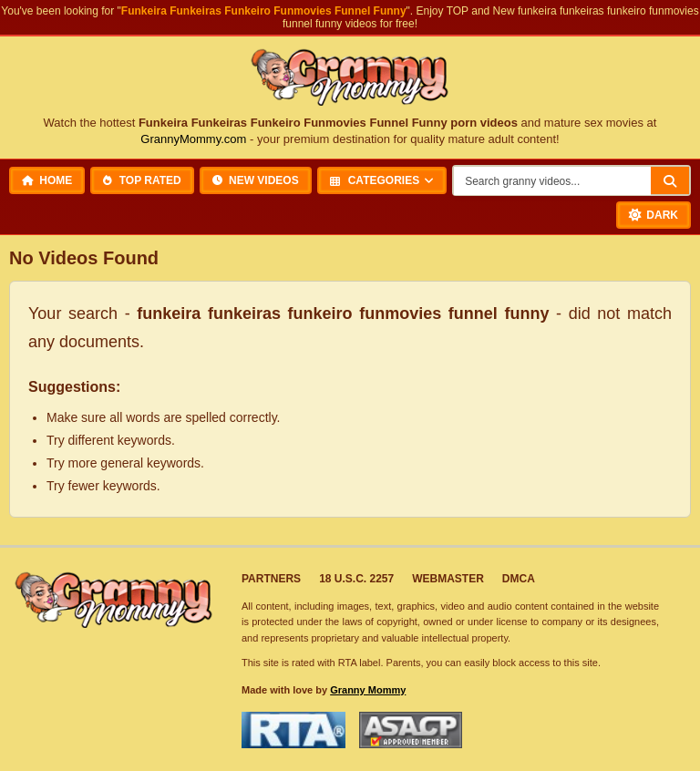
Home (47, 180)
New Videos (256, 180)
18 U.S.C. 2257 (356, 579)
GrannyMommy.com (193, 139)
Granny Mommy (368, 690)
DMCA (519, 579)
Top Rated (142, 180)
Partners (271, 579)
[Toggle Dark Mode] (654, 215)
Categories (375, 180)
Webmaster (448, 579)
